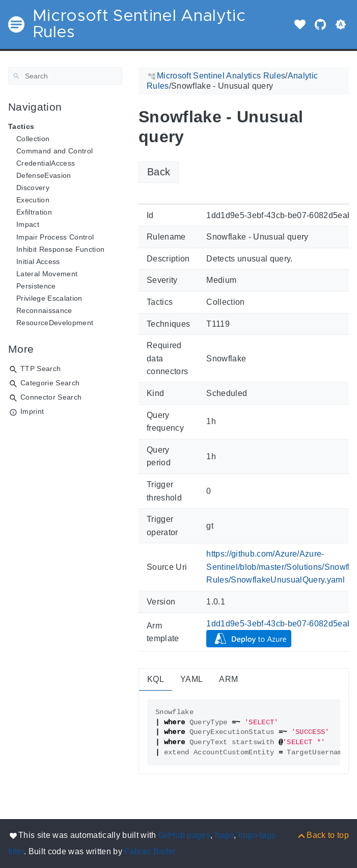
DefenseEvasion (44, 175)
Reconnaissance (44, 310)
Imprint (32, 411)
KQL (156, 679)
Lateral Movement (47, 274)
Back (159, 172)
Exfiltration (34, 212)
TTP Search (40, 369)
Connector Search (51, 397)
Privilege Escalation (49, 298)
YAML (191, 679)
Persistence (36, 286)
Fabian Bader (150, 851)
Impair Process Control (55, 237)
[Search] (65, 76)
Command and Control (54, 151)
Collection (33, 139)
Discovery (33, 188)
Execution (33, 200)
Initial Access (38, 261)
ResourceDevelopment (55, 323)
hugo (224, 835)
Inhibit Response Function (60, 249)
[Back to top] (323, 835)
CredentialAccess (46, 163)
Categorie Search (50, 383)
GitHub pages (184, 835)
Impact (28, 224)
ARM (228, 679)
